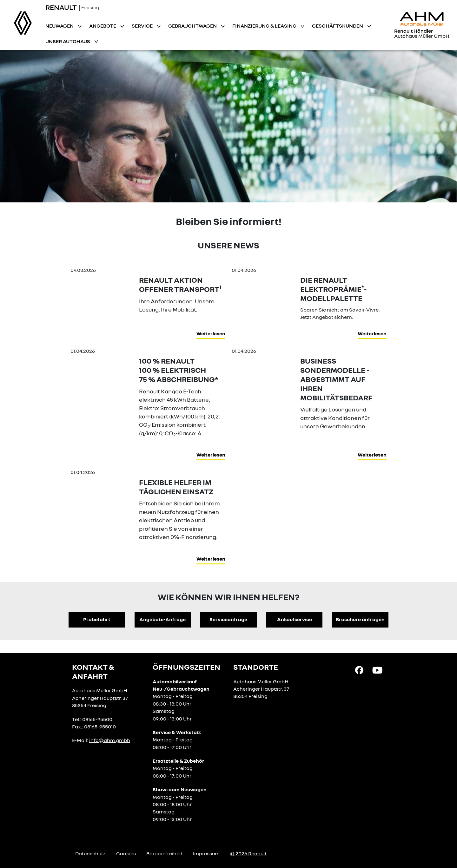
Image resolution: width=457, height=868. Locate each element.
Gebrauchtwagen (193, 26)
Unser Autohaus (68, 41)
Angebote (103, 26)
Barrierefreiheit (164, 853)
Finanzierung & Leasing (265, 26)
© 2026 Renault (248, 853)
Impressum (206, 853)
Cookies (126, 853)
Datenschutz (90, 853)
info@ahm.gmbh (110, 740)
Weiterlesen (211, 333)
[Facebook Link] (359, 670)
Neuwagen (60, 26)
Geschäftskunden (338, 26)
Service (143, 26)
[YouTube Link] (377, 670)
